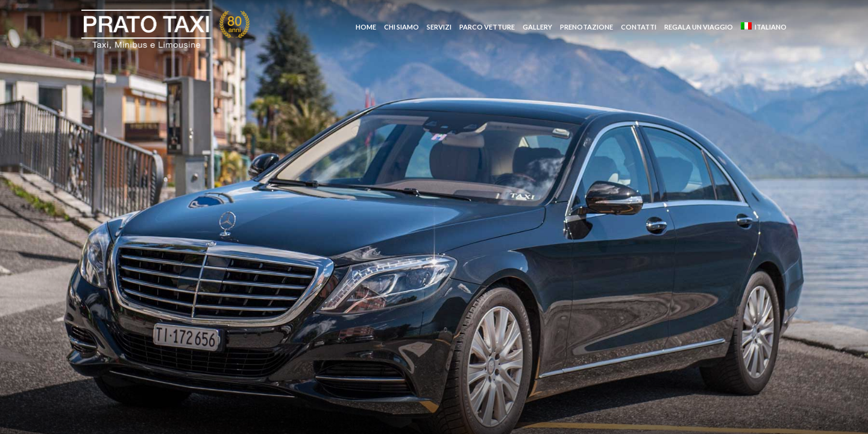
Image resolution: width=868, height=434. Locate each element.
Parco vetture (487, 27)
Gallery (537, 27)
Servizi (439, 27)
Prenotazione (587, 27)
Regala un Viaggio (699, 27)
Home (366, 27)
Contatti (639, 27)
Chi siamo (401, 27)
